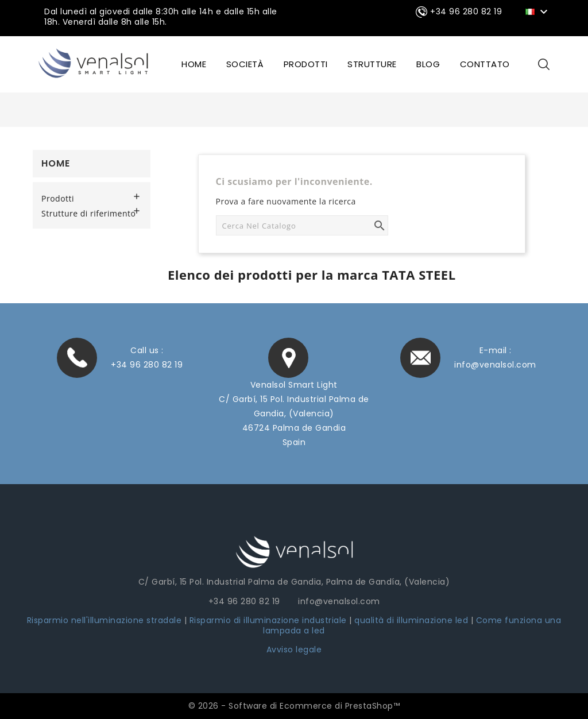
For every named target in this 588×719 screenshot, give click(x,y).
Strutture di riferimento (88, 214)
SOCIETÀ (245, 64)
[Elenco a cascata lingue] (538, 11)
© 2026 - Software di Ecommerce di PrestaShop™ (294, 706)
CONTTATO (485, 64)
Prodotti (306, 64)
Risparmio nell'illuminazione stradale (105, 620)
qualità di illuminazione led (411, 620)
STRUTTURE (372, 64)
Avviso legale (294, 650)
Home (56, 163)
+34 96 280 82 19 (147, 365)
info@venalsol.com (495, 365)
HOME (194, 64)
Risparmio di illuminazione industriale (270, 620)
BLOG (428, 64)
